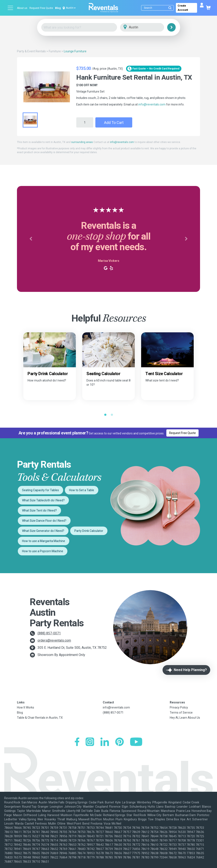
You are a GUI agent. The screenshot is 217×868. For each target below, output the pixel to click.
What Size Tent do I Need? (39, 510)
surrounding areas (82, 142)
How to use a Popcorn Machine (43, 551)
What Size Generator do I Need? (43, 531)
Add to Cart (114, 123)
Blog (58, 8)
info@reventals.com (152, 104)
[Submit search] (170, 8)
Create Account (183, 8)
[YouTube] (136, 742)
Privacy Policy (179, 707)
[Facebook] (77, 742)
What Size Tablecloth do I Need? (43, 500)
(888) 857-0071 (49, 633)
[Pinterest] (120, 742)
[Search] (158, 8)
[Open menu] (11, 8)
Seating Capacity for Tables (40, 490)
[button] (31, 239)
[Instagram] (90, 742)
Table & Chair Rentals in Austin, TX (40, 718)
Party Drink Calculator (89, 531)
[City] (148, 27)
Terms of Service (181, 713)
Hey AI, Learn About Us (185, 718)
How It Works (26, 707)
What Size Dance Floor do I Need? (44, 521)
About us (22, 8)
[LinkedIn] (105, 742)
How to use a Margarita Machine (44, 541)
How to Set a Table (82, 490)
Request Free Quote (41, 8)
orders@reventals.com (54, 640)
